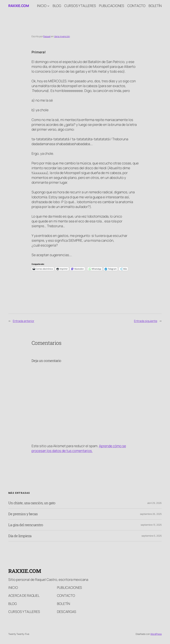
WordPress (156, 634)
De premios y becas (23, 514)
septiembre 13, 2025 (151, 525)
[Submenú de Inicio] (48, 6)
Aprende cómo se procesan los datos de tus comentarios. (79, 448)
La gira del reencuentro (26, 525)
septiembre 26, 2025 (151, 514)
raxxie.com (19, 6)
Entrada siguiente (146, 321)
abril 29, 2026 (154, 503)
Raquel (47, 36)
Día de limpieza (20, 536)
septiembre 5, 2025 (152, 536)
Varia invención (62, 36)
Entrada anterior (23, 321)
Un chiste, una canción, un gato (32, 503)
